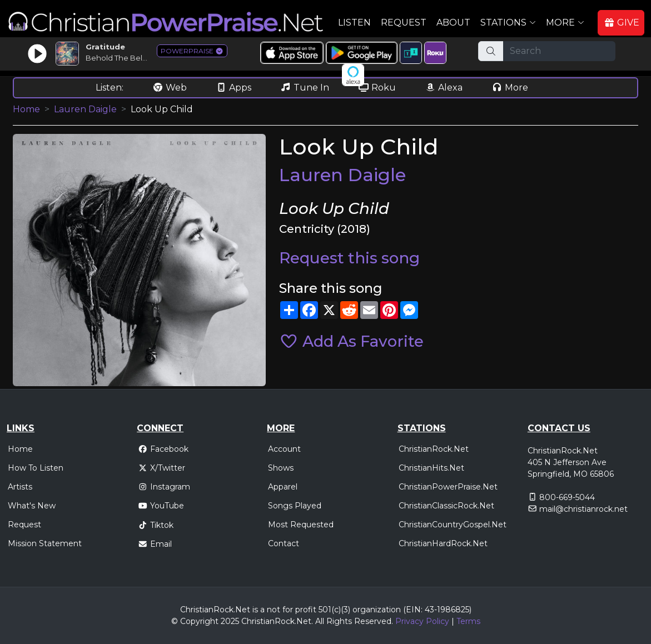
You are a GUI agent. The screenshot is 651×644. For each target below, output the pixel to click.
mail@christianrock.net (583, 509)
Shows (281, 468)
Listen (354, 23)
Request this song (349, 258)
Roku (377, 88)
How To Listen (36, 468)
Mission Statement (45, 543)
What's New (32, 506)
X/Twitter (161, 468)
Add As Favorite (351, 341)
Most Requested (301, 525)
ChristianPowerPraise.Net (448, 487)
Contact (284, 543)
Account (284, 449)
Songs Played (295, 506)
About (453, 23)
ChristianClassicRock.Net (446, 506)
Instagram (164, 487)
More (510, 88)
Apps (233, 88)
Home (26, 109)
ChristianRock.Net (434, 449)
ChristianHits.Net (431, 468)
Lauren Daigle (85, 109)
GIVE (622, 23)
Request (404, 23)
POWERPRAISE (192, 51)
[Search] (559, 51)
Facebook (163, 449)
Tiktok (156, 525)
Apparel (283, 487)
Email (155, 544)
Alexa (444, 88)
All (320, 621)
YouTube (161, 506)
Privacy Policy (422, 621)
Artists (20, 487)
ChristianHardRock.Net (443, 543)
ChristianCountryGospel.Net (453, 525)
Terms (468, 621)
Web (170, 88)
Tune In (305, 88)
